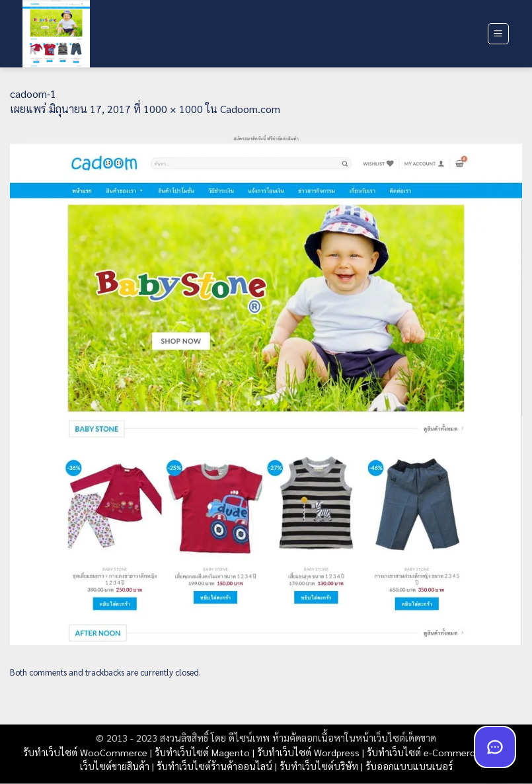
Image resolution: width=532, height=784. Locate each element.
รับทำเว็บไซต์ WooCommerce (85, 752)
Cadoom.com (250, 109)
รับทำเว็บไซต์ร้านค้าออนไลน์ (214, 766)
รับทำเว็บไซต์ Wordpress (308, 752)
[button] (498, 34)
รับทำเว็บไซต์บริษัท (319, 766)
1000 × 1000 (173, 109)
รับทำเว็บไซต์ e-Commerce (423, 752)
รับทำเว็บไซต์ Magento (202, 752)
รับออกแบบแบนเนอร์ (409, 766)
